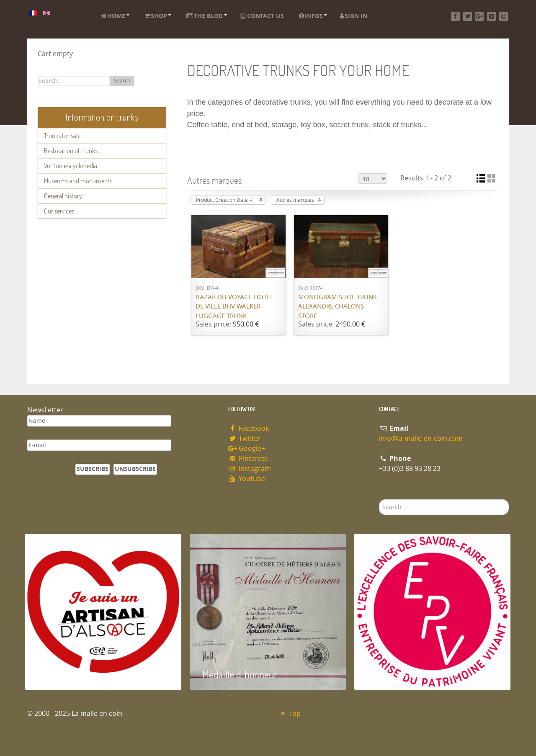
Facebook (249, 428)
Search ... (379, 500)
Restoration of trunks (71, 151)
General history (63, 196)
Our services (59, 211)
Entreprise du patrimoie (412, 674)
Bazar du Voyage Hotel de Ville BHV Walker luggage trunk (234, 307)
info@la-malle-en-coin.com (421, 438)
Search (122, 81)
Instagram (250, 469)
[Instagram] (504, 17)
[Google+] (480, 17)
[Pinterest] (491, 17)
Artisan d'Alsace (68, 674)
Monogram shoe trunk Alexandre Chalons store (338, 307)
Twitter (245, 438)
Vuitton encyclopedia (71, 166)
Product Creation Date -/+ (226, 200)
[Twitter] (468, 17)
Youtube (247, 479)
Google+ (247, 449)
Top (290, 714)
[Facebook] (455, 17)
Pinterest (248, 459)
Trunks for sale (62, 136)
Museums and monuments (78, 181)
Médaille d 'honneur (240, 674)
